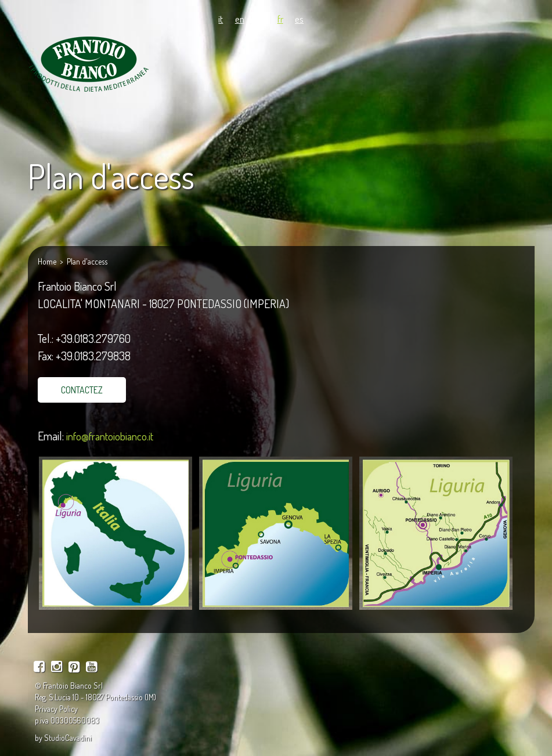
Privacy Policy (56, 709)
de (261, 19)
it (221, 19)
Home (47, 261)
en (240, 19)
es (299, 19)
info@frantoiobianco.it (110, 436)
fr (280, 19)
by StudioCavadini (63, 738)
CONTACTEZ (82, 390)
